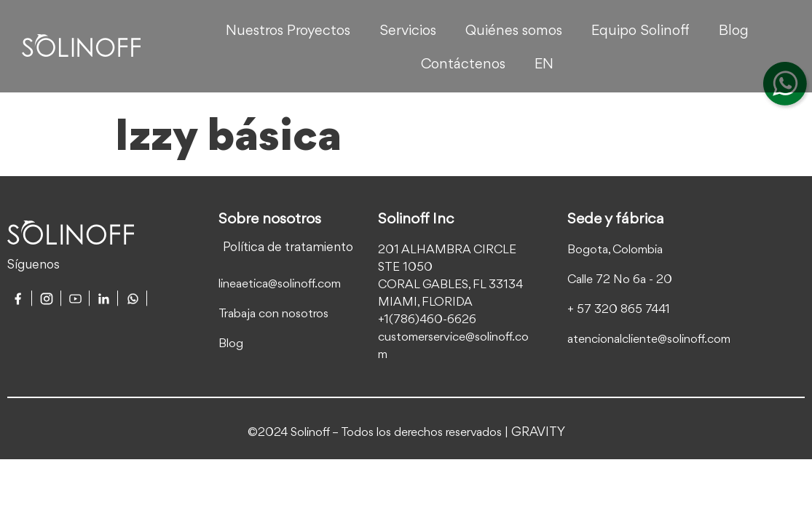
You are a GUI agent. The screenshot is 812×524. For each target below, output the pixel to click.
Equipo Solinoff (640, 31)
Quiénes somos (514, 31)
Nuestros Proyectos (288, 31)
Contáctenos (463, 65)
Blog (734, 31)
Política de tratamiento (288, 247)
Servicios (408, 31)
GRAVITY (538, 432)
